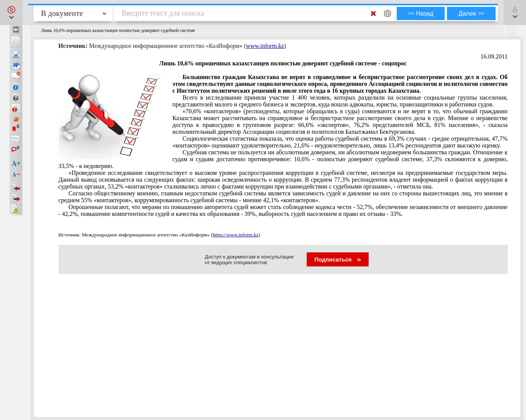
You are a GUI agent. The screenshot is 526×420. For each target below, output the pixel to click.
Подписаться (338, 259)
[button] (11, 13)
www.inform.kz (265, 46)
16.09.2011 (494, 56)
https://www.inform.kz (235, 235)
